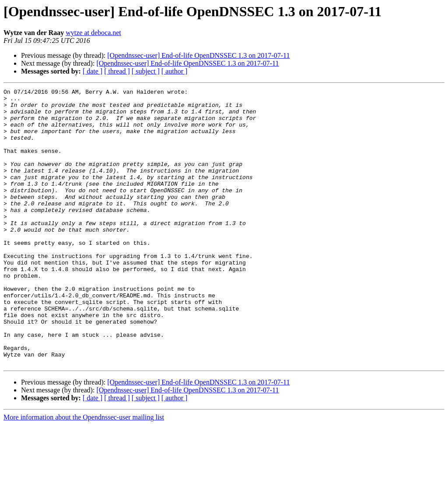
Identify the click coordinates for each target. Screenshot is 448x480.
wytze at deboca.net (93, 33)
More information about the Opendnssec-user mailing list (84, 472)
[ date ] (93, 71)
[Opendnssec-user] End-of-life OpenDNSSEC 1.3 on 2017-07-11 (198, 55)
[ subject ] (146, 71)
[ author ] (175, 71)
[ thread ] (117, 71)
